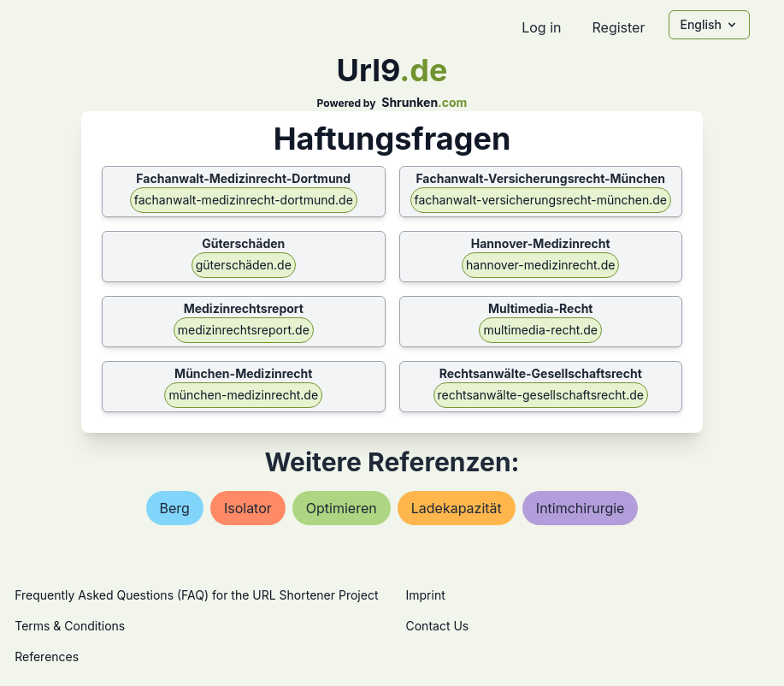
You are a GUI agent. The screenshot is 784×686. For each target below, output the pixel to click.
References (47, 656)
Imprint (426, 595)
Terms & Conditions (70, 626)
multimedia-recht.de (540, 330)
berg (175, 508)
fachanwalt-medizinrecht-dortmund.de (244, 200)
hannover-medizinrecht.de (540, 265)
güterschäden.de (244, 265)
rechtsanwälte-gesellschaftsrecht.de (541, 395)
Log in (541, 27)
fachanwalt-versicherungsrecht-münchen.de (541, 200)
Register (618, 27)
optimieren (342, 508)
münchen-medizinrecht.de (243, 395)
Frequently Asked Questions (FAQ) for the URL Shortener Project (196, 595)
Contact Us (438, 626)
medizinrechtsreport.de (244, 330)
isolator (248, 508)
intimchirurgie (581, 508)
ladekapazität (457, 508)
